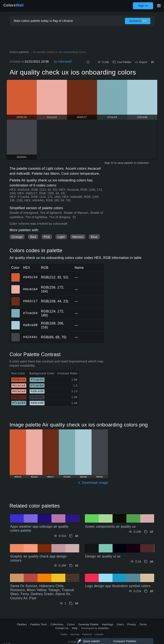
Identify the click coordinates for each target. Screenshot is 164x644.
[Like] (88, 62)
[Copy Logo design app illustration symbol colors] (146, 591)
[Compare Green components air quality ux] (152, 532)
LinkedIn (99, 634)
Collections (57, 624)
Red (33, 237)
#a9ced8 (30, 325)
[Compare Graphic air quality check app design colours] (77, 566)
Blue (94, 237)
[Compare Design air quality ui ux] (152, 562)
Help (75, 628)
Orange (17, 237)
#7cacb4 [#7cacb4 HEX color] (16, 310)
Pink (47, 237)
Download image (93, 483)
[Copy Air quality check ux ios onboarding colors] (75, 217)
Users (120, 624)
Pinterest (87, 634)
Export (141, 62)
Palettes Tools (39, 624)
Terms (143, 624)
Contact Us (62, 628)
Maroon (78, 237)
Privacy (132, 624)
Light (61, 237)
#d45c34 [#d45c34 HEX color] (16, 274)
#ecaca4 (30, 289)
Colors (14, 5)
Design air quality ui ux (103, 556)
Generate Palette (88, 624)
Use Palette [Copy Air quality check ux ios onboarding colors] (122, 62)
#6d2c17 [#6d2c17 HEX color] (16, 298)
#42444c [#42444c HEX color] (16, 334)
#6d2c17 (30, 301)
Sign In (143, 6)
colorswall (65, 62)
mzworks (103, 628)
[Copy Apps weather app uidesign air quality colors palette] (71, 536)
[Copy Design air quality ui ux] (146, 562)
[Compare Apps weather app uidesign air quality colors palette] (77, 536)
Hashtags (108, 624)
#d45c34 (30, 277)
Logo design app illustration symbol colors (118, 586)
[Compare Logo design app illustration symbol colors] (152, 591)
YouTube (75, 634)
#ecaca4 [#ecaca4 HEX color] (16, 286)
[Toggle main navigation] (159, 6)
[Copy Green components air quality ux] (146, 532)
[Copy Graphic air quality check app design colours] (71, 566)
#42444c (30, 337)
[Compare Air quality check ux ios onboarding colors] (152, 62)
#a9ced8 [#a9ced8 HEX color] (16, 322)
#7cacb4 (30, 313)
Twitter (64, 634)
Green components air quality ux (110, 527)
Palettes (22, 624)
